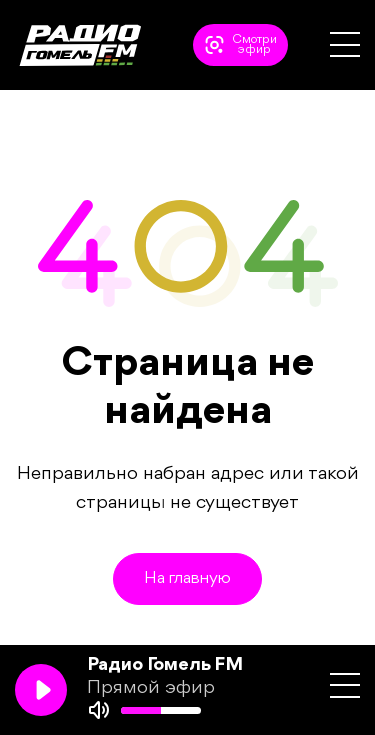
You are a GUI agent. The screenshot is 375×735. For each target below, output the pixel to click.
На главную (187, 578)
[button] (345, 44)
